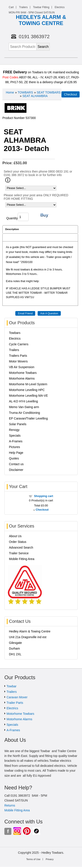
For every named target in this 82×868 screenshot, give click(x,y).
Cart (11, 7)
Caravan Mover (17, 697)
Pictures (15, 447)
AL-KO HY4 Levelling (23, 401)
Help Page (16, 453)
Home (10, 92)
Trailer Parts (15, 703)
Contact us (16, 464)
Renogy (14, 430)
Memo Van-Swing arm (24, 407)
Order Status (18, 542)
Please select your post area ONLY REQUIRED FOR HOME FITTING (36, 197)
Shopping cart (43, 496)
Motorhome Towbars (23, 373)
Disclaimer (16, 470)
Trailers (23, 7)
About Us (15, 536)
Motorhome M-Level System (28, 384)
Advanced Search (21, 547)
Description (12, 229)
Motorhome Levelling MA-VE (28, 396)
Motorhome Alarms (22, 378)
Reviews (10, 237)
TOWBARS (25, 92)
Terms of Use (33, 859)
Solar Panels (18, 424)
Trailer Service (19, 553)
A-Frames (16, 441)
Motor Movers (18, 361)
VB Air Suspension (22, 367)
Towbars (15, 333)
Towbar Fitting (41, 7)
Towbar (11, 686)
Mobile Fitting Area (22, 559)
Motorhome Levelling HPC (27, 390)
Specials (15, 436)
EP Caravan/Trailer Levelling (28, 418)
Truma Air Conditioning (24, 413)
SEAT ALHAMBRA (35, 96)
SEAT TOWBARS (49, 92)
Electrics (60, 7)
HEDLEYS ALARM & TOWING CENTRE (41, 20)
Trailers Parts (18, 356)
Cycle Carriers (19, 344)
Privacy (50, 859)
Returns (10, 805)
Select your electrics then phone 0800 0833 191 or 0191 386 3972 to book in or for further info (38, 173)
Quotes (14, 458)
